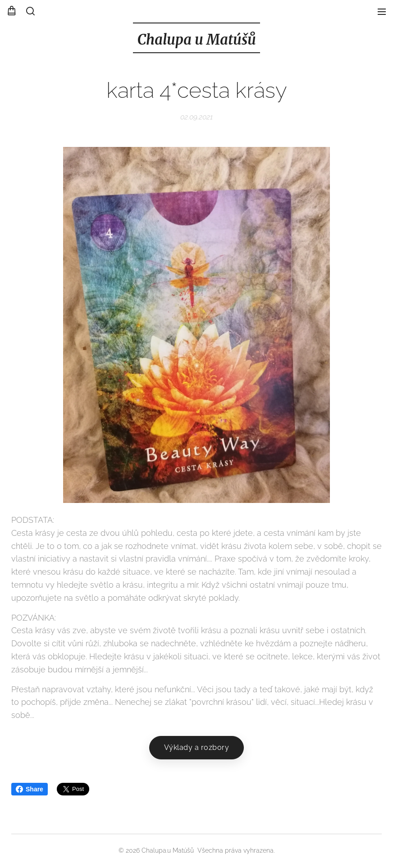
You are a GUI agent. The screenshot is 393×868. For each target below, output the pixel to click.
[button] (30, 11)
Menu (382, 12)
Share (30, 789)
